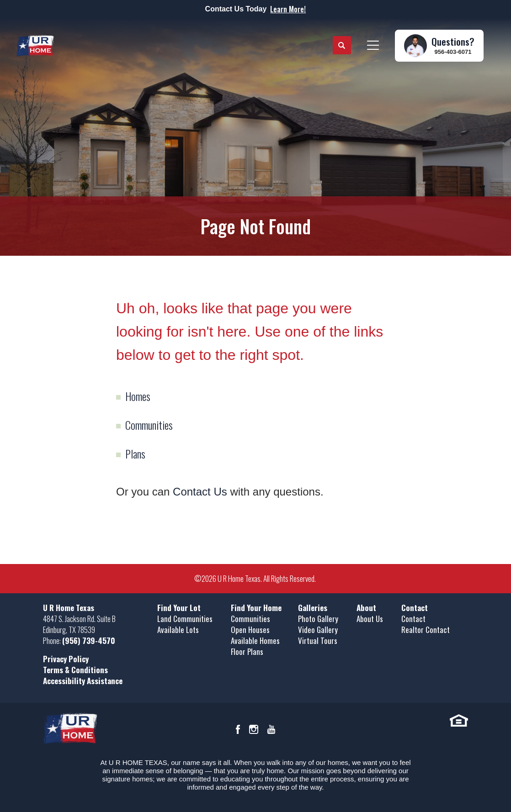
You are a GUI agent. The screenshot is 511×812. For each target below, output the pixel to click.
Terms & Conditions (75, 670)
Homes (138, 396)
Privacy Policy (66, 659)
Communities (149, 425)
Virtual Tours (318, 641)
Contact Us (200, 492)
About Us (370, 619)
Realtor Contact (426, 630)
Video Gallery (318, 630)
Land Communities (185, 619)
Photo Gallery (318, 619)
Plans (135, 453)
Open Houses (250, 630)
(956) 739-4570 (89, 641)
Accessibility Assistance (83, 681)
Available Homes (255, 641)
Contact (413, 619)
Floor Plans (247, 651)
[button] (342, 46)
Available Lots (178, 630)
